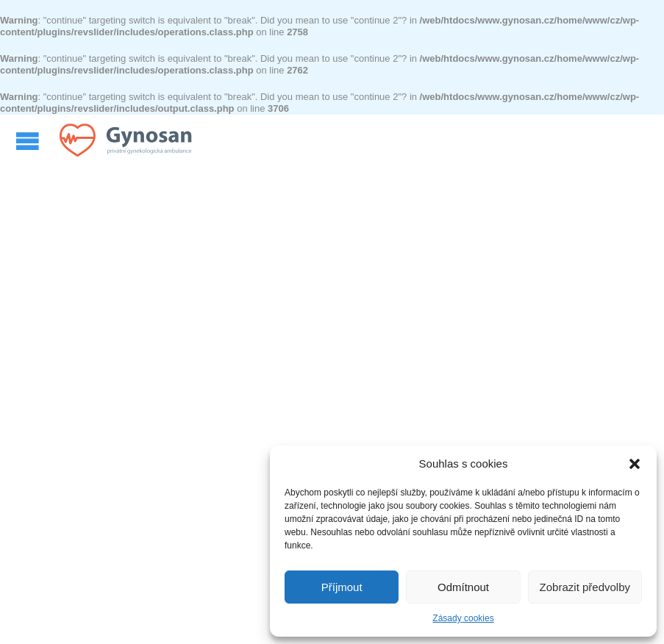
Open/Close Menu (29, 141)
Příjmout (342, 587)
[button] (635, 464)
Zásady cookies (463, 618)
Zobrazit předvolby (585, 587)
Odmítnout (463, 587)
